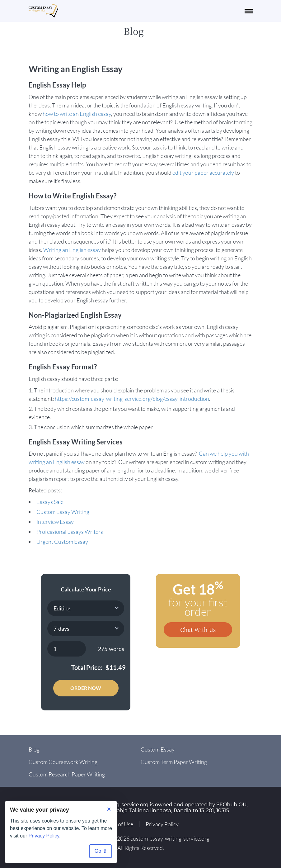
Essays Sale (50, 502)
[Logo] (43, 11)
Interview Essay (55, 522)
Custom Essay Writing (63, 512)
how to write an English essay (77, 114)
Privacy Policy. (45, 836)
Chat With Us (198, 629)
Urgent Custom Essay (62, 542)
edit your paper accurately (203, 173)
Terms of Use (118, 824)
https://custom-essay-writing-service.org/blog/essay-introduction (132, 399)
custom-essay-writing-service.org (170, 838)
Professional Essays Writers (70, 532)
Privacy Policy (162, 824)
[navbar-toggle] (249, 11)
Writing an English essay (72, 250)
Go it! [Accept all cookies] (101, 851)
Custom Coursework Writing (63, 762)
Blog (34, 749)
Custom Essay (158, 749)
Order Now (86, 688)
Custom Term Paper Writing (174, 762)
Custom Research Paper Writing (67, 774)
